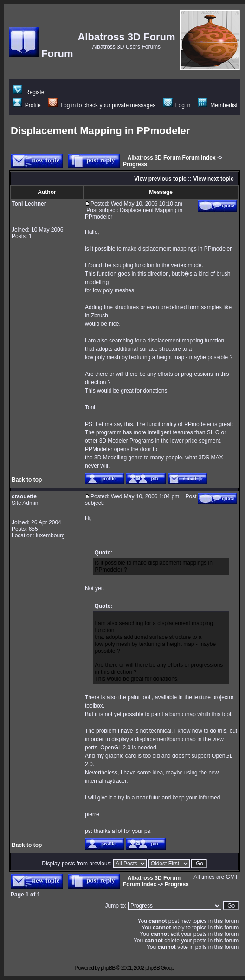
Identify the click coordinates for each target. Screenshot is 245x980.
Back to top (27, 480)
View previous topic (160, 179)
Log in (177, 105)
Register (29, 92)
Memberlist (218, 105)
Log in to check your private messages (102, 105)
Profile (26, 105)
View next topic (213, 179)
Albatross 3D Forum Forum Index (172, 158)
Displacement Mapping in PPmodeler (100, 131)
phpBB (108, 968)
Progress (135, 164)
